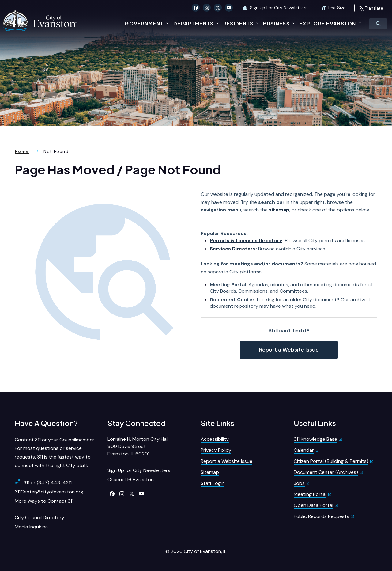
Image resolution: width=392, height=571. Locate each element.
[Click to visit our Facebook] (196, 8)
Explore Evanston (328, 23)
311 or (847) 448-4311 (43, 482)
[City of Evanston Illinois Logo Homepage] (41, 21)
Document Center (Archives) (326, 472)
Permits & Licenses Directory (246, 240)
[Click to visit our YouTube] (229, 8)
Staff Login (213, 483)
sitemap (279, 210)
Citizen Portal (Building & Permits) (331, 461)
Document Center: (233, 300)
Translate (371, 8)
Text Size (333, 8)
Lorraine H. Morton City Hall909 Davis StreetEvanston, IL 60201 (138, 446)
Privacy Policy (216, 450)
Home (22, 151)
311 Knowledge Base (315, 439)
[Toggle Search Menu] (378, 24)
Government (144, 23)
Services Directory (233, 249)
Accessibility (215, 439)
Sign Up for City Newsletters (139, 470)
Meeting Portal (228, 285)
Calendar (304, 450)
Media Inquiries (31, 527)
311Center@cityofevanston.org (49, 492)
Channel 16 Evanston (131, 480)
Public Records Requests (321, 516)
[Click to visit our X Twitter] (218, 8)
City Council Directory (40, 518)
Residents (238, 23)
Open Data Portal (313, 505)
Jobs (299, 483)
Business (276, 23)
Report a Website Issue (289, 350)
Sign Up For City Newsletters (275, 8)
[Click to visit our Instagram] (207, 8)
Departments (194, 23)
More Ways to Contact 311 (44, 501)
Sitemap (210, 472)
